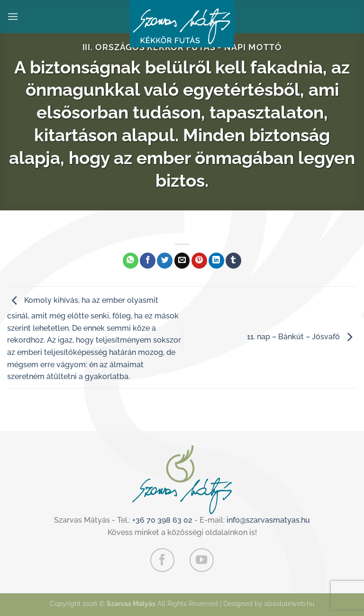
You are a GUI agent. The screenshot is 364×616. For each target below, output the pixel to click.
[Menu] (13, 16)
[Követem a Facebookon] (162, 560)
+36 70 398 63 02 (162, 520)
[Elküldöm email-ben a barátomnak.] (182, 261)
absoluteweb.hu (289, 603)
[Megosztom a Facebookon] (148, 261)
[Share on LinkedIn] (216, 261)
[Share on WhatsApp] (131, 261)
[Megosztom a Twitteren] (165, 261)
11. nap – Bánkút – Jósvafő (302, 337)
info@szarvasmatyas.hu (268, 520)
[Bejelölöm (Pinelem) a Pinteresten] (199, 261)
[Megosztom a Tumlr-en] (233, 261)
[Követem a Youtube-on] (201, 560)
